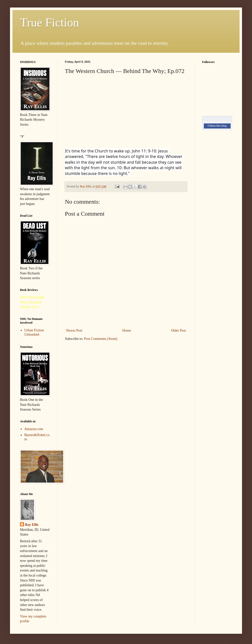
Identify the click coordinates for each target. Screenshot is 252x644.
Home (127, 330)
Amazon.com (34, 429)
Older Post (179, 330)
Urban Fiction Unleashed (34, 332)
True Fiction (50, 22)
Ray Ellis (32, 525)
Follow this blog (217, 126)
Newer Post (74, 330)
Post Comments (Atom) (101, 339)
